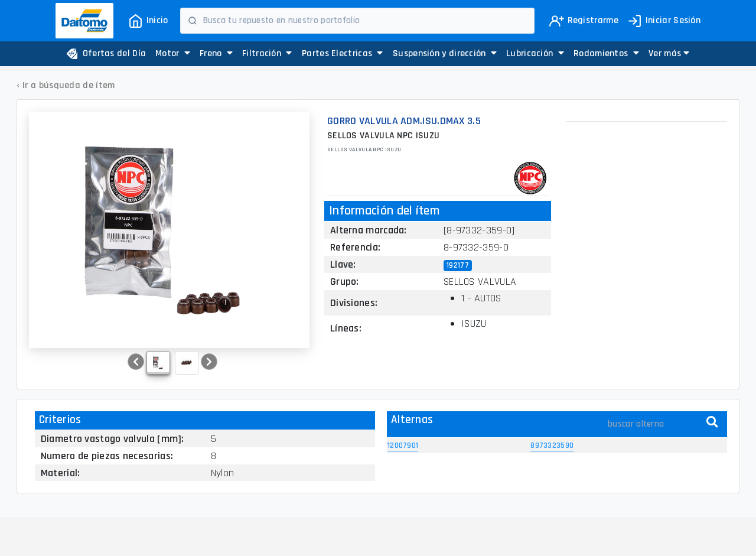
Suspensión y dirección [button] (445, 53)
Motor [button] (173, 53)
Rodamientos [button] (606, 53)
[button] (669, 54)
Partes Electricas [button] (343, 53)
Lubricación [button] (535, 53)
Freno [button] (216, 53)
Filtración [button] (267, 53)
